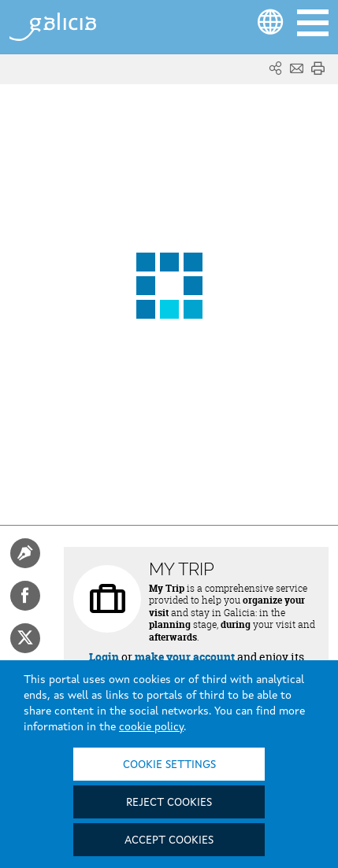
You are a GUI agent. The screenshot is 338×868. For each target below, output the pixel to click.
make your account (185, 657)
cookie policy (151, 727)
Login (104, 657)
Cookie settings (169, 765)
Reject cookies (169, 803)
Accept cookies (169, 840)
